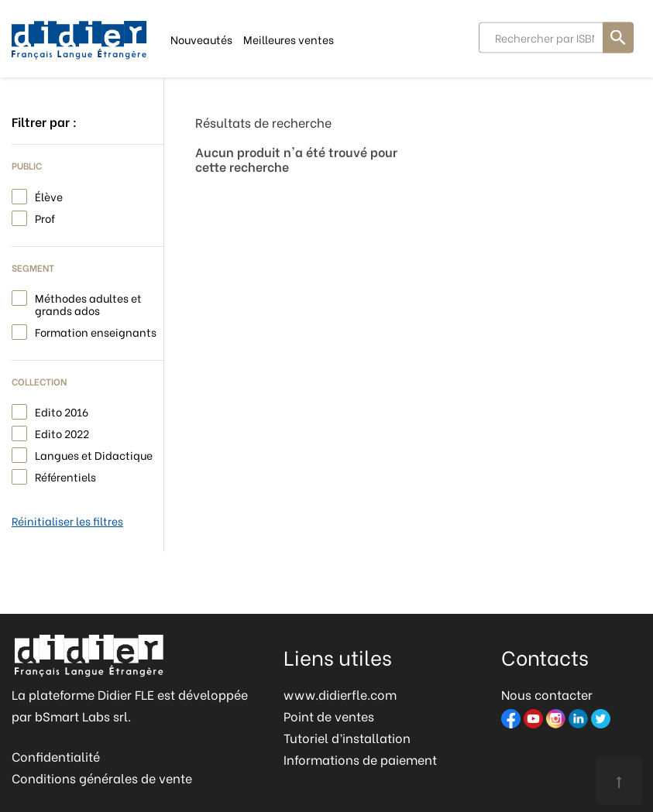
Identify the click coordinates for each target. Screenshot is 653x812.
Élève (49, 195)
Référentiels (65, 476)
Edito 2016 (62, 411)
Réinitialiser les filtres (67, 521)
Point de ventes (329, 716)
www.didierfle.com (340, 694)
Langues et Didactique (94, 454)
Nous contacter (547, 694)
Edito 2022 (62, 432)
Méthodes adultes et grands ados (88, 303)
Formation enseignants (96, 331)
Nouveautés (201, 38)
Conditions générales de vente (102, 778)
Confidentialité (56, 756)
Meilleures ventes (289, 38)
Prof (45, 217)
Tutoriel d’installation (347, 737)
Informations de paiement (360, 759)
